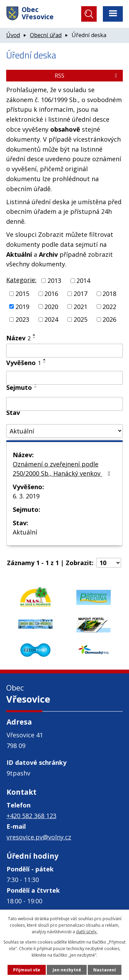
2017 (80, 294)
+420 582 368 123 (31, 816)
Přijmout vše (27, 970)
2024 (51, 319)
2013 (54, 280)
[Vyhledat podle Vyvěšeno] (64, 378)
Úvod (13, 35)
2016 (51, 294)
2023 (22, 319)
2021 (80, 306)
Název (18, 338)
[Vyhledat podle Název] (64, 351)
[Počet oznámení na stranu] (109, 563)
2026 (109, 319)
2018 (109, 294)
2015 (22, 294)
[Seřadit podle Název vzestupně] (34, 335)
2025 (80, 319)
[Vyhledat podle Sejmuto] (64, 404)
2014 (83, 280)
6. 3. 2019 (26, 496)
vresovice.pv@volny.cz (39, 837)
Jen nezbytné (67, 970)
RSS (87, 76)
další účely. (87, 932)
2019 (22, 306)
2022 (109, 306)
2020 (51, 306)
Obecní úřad (46, 35)
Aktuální (25, 532)
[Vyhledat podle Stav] (64, 431)
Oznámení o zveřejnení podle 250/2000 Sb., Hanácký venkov (63, 469)
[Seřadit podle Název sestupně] (34, 338)
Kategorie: (21, 280)
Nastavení (105, 970)
